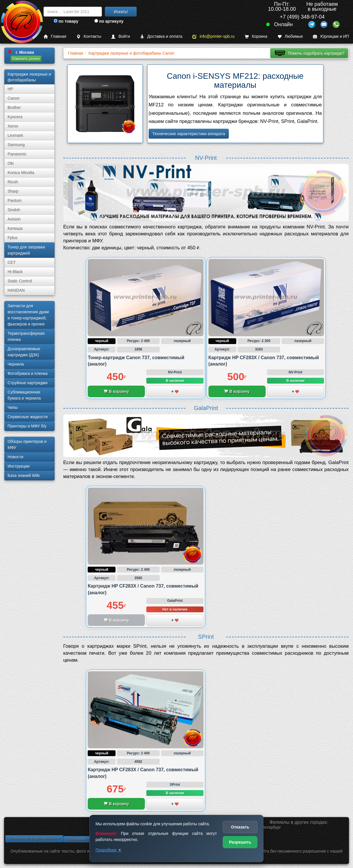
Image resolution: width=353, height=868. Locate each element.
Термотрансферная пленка (26, 336)
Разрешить (240, 842)
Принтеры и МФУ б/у (27, 426)
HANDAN (16, 290)
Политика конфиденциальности (34, 838)
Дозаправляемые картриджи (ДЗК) (24, 352)
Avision (14, 219)
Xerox (13, 126)
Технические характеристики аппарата (189, 134)
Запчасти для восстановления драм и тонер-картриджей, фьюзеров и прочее (28, 315)
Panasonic (17, 154)
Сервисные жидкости (28, 417)
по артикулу (109, 21)
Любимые (290, 36)
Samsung (16, 145)
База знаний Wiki (24, 475)
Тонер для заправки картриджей (26, 250)
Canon (13, 98)
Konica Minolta (21, 173)
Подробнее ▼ (109, 850)
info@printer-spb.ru (214, 36)
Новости (15, 457)
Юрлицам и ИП (331, 36)
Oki (11, 163)
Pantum (15, 201)
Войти (120, 36)
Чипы (13, 407)
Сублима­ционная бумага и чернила (24, 395)
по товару (66, 21)
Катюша (15, 228)
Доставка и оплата (161, 36)
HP (10, 89)
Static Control (20, 281)
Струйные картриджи (28, 383)
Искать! (121, 12)
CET (12, 262)
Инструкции (19, 466)
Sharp (13, 191)
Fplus (12, 238)
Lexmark (15, 135)
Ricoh (13, 182)
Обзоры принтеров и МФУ (27, 444)
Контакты (89, 36)
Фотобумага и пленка (28, 373)
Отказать (240, 827)
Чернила (16, 364)
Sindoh (14, 210)
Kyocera (15, 117)
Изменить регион (26, 59)
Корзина (256, 36)
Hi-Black (15, 272)
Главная (55, 36)
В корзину (116, 391)
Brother (14, 108)
